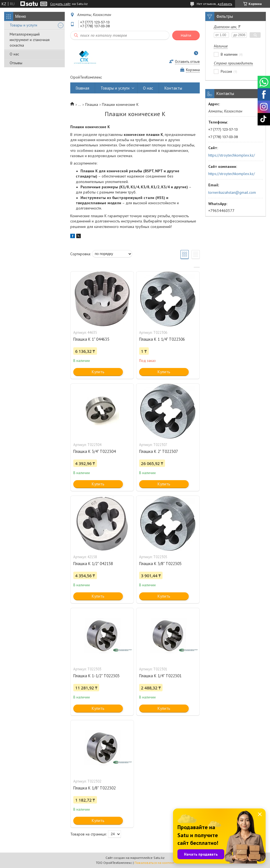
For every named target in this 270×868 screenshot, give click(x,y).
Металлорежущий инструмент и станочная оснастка (30, 40)
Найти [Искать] (186, 35)
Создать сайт (60, 4)
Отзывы (16, 63)
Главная (83, 88)
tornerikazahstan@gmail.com (232, 192)
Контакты (173, 88)
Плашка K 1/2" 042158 (93, 564)
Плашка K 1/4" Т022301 (160, 676)
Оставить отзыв (187, 62)
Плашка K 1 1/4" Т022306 (162, 339)
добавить (225, 4)
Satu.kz (159, 858)
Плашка (92, 104)
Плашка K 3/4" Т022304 (94, 451)
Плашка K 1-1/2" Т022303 (96, 676)
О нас (14, 54)
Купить (98, 372)
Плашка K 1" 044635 (91, 339)
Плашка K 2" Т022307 (159, 451)
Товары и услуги (23, 25)
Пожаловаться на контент (154, 863)
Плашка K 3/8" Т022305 (160, 564)
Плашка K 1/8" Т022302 (94, 788)
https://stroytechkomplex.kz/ (232, 155)
